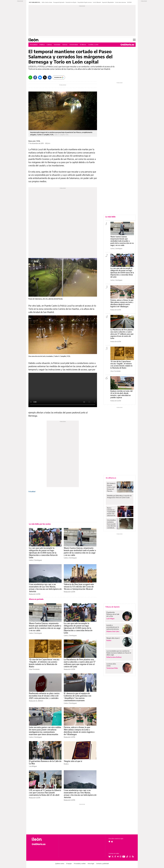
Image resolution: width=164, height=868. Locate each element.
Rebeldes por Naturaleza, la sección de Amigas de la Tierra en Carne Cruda (119, 497)
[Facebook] (35, 77)
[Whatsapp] (30, 77)
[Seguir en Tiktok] (127, 857)
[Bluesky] (40, 77)
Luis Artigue (33, 766)
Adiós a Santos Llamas (47, 2)
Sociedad (57, 45)
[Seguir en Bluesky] (110, 857)
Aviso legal (91, 864)
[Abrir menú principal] (134, 40)
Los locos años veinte (111, 665)
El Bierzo (83, 45)
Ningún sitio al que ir (73, 761)
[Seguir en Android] (109, 842)
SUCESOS (129, 2)
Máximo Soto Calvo (113, 631)
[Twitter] (45, 77)
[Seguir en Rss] (133, 857)
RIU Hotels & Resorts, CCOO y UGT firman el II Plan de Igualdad (111, 487)
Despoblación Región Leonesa (85, 2)
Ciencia (65, 45)
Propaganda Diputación (59, 2)
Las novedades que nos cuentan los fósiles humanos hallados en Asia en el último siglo (119, 653)
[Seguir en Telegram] (118, 857)
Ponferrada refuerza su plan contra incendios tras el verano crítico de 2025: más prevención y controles (44, 696)
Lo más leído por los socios (40, 524)
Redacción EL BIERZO (36, 701)
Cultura (49, 45)
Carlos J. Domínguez (35, 560)
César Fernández (34, 669)
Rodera (66, 764)
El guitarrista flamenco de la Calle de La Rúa (113, 614)
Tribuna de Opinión (112, 607)
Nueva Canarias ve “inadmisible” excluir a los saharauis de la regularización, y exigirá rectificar (112, 512)
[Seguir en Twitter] (113, 857)
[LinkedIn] (50, 77)
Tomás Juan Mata (112, 668)
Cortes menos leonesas (121, 2)
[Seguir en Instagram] (120, 857)
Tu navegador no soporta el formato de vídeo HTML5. (63, 390)
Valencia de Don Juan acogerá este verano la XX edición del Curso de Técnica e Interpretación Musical (79, 587)
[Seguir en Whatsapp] (130, 857)
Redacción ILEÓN (35, 594)
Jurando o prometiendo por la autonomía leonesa (113, 627)
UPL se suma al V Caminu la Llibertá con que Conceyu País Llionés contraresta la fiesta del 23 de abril (45, 793)
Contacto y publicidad (102, 864)
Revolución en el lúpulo (71, 2)
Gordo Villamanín (97, 2)
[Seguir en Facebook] (115, 857)
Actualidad (34, 45)
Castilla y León (93, 45)
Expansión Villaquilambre (108, 2)
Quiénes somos (60, 864)
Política (42, 45)
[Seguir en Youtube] (124, 857)
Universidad (74, 45)
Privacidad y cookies (80, 864)
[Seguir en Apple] (112, 842)
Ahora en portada (36, 599)
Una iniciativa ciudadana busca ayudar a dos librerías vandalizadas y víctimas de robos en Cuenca (111, 524)
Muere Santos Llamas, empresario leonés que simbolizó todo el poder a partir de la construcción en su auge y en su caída (122, 241)
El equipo (69, 864)
